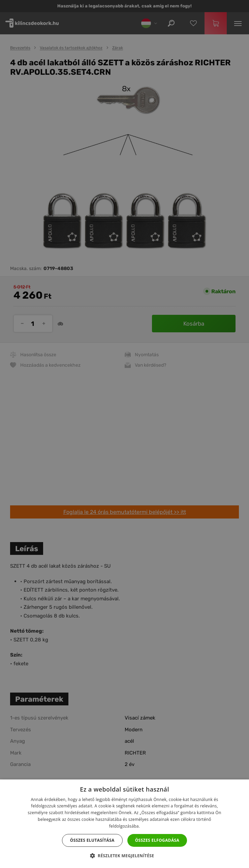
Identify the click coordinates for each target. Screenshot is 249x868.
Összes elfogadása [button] (157, 840)
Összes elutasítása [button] (92, 840)
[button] (125, 856)
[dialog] (124, 434)
